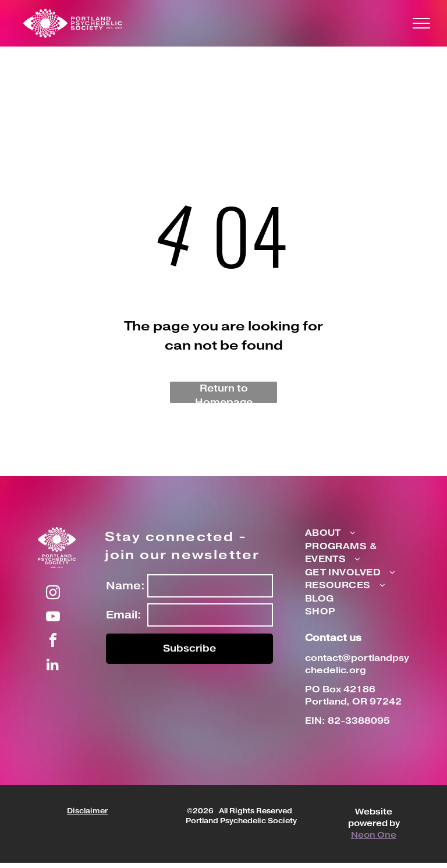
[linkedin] (53, 666)
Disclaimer (87, 811)
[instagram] (53, 594)
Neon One (374, 835)
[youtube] (53, 618)
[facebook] (53, 642)
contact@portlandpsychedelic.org (357, 664)
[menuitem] (353, 534)
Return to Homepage (224, 393)
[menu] (421, 23)
